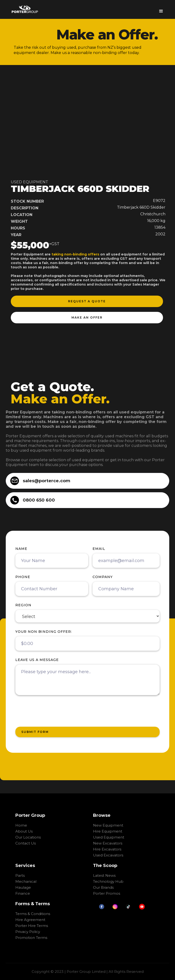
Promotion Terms (31, 938)
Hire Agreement (30, 920)
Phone (23, 577)
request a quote (87, 301)
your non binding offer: (44, 632)
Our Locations (28, 837)
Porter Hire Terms (32, 926)
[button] (161, 9)
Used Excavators (108, 855)
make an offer (87, 317)
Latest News (104, 875)
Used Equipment (109, 837)
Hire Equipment (108, 831)
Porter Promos (107, 893)
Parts (20, 875)
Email (99, 549)
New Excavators (108, 843)
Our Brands (103, 887)
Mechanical (26, 881)
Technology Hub (108, 881)
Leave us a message (37, 660)
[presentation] (52, 711)
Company (103, 577)
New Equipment (108, 825)
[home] (25, 9)
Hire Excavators (107, 849)
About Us (24, 831)
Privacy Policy (28, 932)
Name (21, 549)
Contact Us (26, 843)
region (23, 605)
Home (21, 825)
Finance (23, 893)
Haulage (23, 887)
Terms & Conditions (33, 914)
